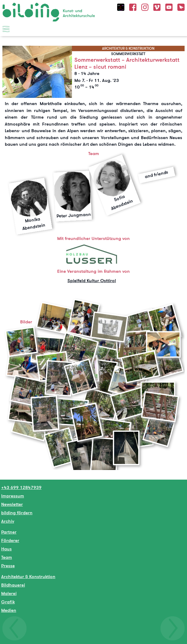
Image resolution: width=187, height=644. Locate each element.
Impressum (13, 496)
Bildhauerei (13, 585)
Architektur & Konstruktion (28, 576)
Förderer (10, 540)
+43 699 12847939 (21, 487)
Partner (9, 532)
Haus (6, 549)
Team (7, 557)
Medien (9, 610)
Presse (8, 566)
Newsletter (12, 504)
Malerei (9, 593)
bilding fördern (17, 513)
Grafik (8, 602)
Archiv (8, 521)
